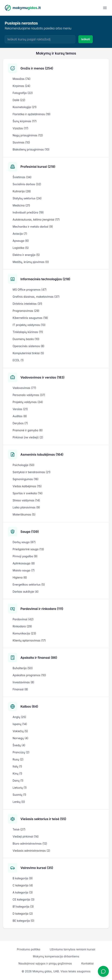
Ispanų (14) (20, 724)
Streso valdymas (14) (26, 500)
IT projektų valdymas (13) (29, 325)
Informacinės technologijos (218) (45, 279)
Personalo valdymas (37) (29, 395)
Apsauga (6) (21, 241)
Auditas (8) (20, 416)
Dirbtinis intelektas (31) (27, 304)
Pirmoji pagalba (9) (25, 556)
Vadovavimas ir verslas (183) (42, 377)
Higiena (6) (20, 577)
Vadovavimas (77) (24, 388)
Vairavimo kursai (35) (37, 868)
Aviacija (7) (20, 234)
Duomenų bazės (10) (26, 339)
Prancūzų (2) (21, 752)
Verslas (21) (20, 409)
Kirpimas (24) (21, 86)
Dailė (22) (19, 100)
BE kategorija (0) (23, 921)
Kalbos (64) (29, 706)
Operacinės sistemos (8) (28, 346)
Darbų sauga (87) (24, 542)
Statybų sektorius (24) (27, 198)
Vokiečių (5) (20, 731)
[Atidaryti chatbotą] (103, 971)
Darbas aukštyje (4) (26, 592)
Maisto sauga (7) (24, 570)
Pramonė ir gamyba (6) (28, 430)
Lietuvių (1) (20, 788)
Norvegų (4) (20, 738)
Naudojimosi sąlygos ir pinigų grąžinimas (45, 963)
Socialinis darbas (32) (27, 184)
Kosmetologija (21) (25, 107)
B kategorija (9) (23, 878)
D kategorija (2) (23, 914)
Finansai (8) (20, 689)
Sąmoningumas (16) (26, 479)
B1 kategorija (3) (23, 907)
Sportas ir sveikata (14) (28, 493)
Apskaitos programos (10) (29, 675)
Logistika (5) (21, 248)
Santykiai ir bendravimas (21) (32, 472)
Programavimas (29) (26, 311)
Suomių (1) (19, 795)
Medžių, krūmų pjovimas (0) (31, 262)
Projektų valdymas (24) (28, 402)
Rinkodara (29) (22, 626)
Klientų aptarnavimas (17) (29, 640)
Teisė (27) (19, 829)
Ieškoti (86, 39)
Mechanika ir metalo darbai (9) (33, 227)
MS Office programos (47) (30, 290)
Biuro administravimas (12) (30, 844)
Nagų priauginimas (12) (28, 135)
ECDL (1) (18, 360)
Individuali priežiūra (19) (28, 212)
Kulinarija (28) (22, 191)
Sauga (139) (30, 532)
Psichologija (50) (23, 465)
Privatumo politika (29, 949)
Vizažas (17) (20, 128)
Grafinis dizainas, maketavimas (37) (36, 297)
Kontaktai (88, 963)
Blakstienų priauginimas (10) (31, 149)
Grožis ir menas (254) (37, 68)
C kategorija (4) (23, 885)
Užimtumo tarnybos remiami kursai (73, 949)
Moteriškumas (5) (24, 514)
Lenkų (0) (19, 802)
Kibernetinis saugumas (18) (30, 318)
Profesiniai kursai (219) (38, 167)
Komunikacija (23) (24, 633)
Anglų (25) (19, 717)
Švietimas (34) (22, 177)
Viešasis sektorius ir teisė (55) (43, 819)
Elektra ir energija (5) (26, 255)
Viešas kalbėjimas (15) (27, 486)
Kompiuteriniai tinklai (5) (28, 353)
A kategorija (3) (23, 892)
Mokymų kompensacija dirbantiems (56, 956)
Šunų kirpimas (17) (25, 121)
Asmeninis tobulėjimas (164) (42, 454)
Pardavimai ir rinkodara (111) (42, 609)
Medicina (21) (21, 205)
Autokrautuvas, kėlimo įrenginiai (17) (36, 219)
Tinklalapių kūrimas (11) (28, 332)
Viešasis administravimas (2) (31, 851)
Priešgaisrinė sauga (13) (28, 549)
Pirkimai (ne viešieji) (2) (28, 437)
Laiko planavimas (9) (26, 507)
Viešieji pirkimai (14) (26, 836)
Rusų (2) (18, 759)
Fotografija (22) (23, 93)
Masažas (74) (22, 79)
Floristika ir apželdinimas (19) (32, 114)
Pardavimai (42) (23, 619)
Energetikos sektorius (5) (29, 584)
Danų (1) (18, 781)
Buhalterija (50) (23, 668)
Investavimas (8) (23, 682)
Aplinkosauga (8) (24, 563)
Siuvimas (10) (21, 142)
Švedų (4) (19, 745)
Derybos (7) (20, 423)
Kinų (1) (17, 773)
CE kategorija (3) (24, 899)
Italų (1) (17, 766)
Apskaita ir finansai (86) (39, 658)
